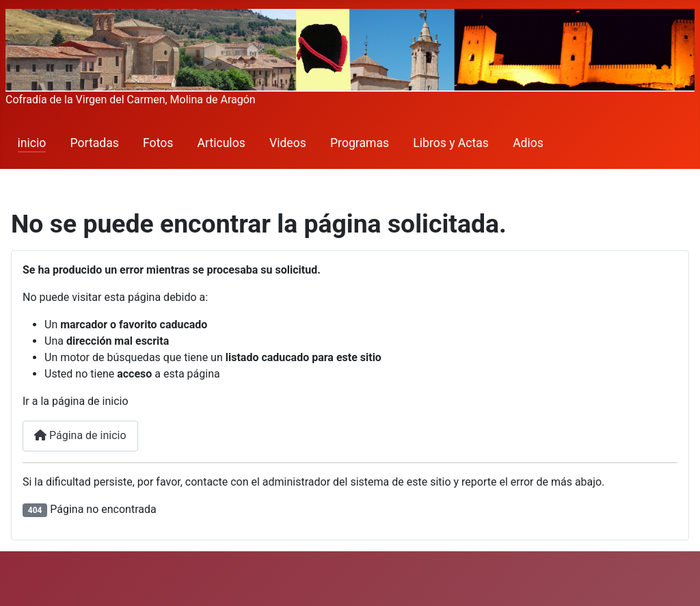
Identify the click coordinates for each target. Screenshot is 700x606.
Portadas (95, 143)
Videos (288, 143)
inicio (32, 143)
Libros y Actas (451, 143)
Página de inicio (80, 435)
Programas (360, 143)
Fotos (158, 143)
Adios (528, 143)
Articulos (221, 143)
